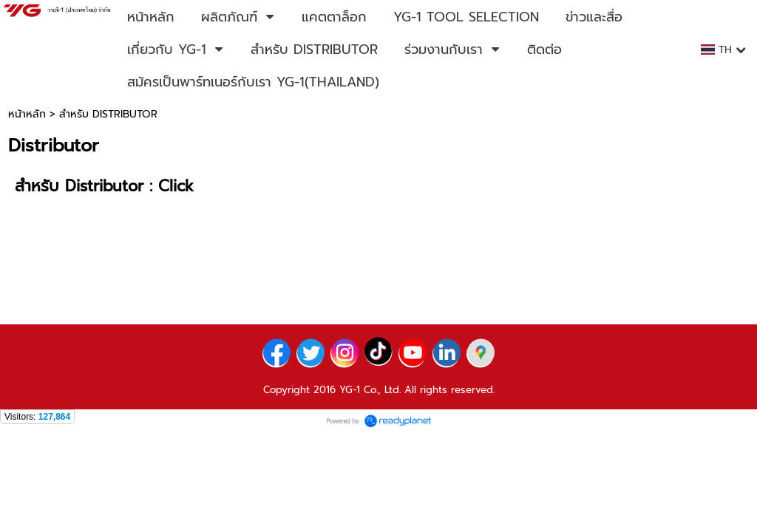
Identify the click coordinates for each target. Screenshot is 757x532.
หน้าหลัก (27, 114)
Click (176, 186)
